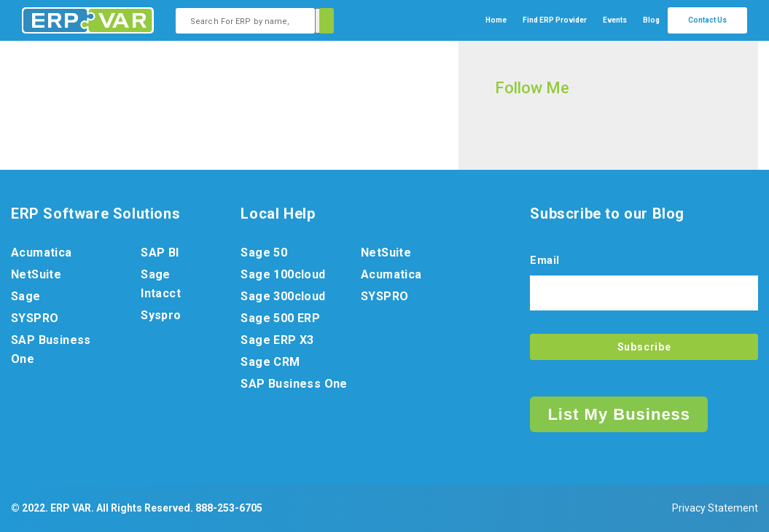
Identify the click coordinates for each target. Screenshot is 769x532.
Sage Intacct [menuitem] (161, 284)
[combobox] (245, 21)
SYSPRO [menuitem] (35, 318)
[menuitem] (555, 20)
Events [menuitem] (615, 20)
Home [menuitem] (496, 20)
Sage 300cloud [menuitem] (283, 296)
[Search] (324, 21)
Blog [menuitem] (651, 20)
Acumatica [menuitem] (42, 253)
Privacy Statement (715, 508)
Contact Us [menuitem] (707, 20)
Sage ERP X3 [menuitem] (277, 340)
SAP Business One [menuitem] (51, 349)
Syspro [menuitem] (161, 315)
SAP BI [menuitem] (160, 253)
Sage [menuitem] (26, 296)
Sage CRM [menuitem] (270, 362)
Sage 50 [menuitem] (264, 253)
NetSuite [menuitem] (36, 274)
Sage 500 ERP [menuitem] (280, 318)
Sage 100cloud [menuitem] (283, 274)
